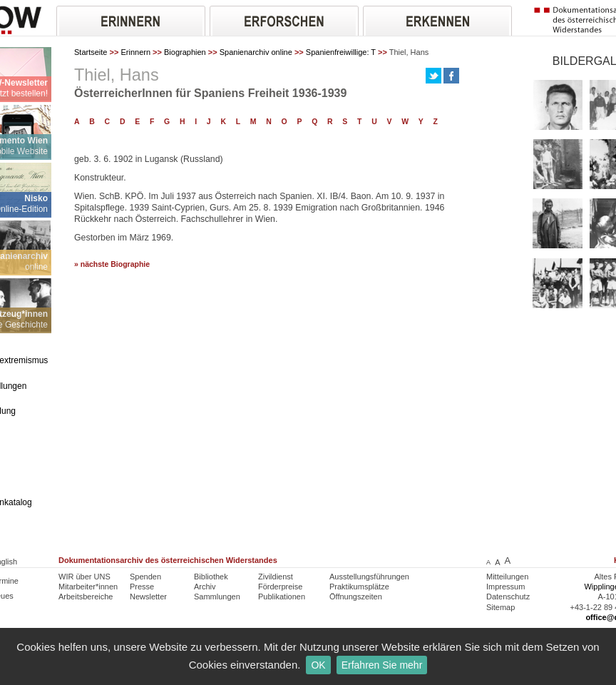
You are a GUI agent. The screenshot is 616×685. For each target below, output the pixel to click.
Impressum (505, 587)
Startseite (91, 52)
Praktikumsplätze (359, 587)
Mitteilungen (507, 577)
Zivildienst (276, 577)
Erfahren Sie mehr (382, 665)
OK (318, 665)
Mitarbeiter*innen (88, 587)
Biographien (185, 52)
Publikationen (282, 597)
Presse (142, 587)
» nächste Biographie (112, 264)
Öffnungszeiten (356, 597)
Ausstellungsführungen (369, 577)
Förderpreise (280, 587)
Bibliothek (211, 577)
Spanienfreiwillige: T (341, 52)
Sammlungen (217, 597)
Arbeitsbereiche (86, 597)
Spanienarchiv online (256, 52)
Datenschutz (508, 597)
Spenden (145, 577)
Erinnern (135, 52)
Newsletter (148, 597)
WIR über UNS (84, 577)
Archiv (205, 587)
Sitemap (500, 607)
